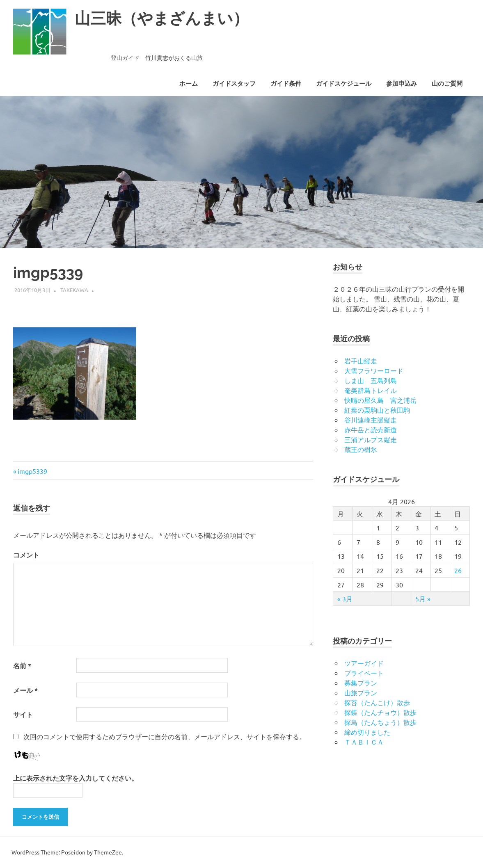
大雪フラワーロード (374, 370)
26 (458, 570)
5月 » (423, 598)
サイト (23, 714)
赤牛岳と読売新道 (371, 429)
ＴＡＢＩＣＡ (364, 742)
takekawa (74, 290)
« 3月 (345, 598)
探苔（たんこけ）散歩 (377, 702)
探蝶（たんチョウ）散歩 (380, 712)
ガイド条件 (286, 84)
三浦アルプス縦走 (371, 439)
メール (25, 690)
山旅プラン (361, 692)
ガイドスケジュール (344, 84)
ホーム (189, 84)
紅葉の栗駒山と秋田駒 (377, 410)
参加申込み (402, 84)
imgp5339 (32, 471)
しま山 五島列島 (371, 380)
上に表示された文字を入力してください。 (76, 778)
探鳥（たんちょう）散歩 (380, 722)
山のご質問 (447, 84)
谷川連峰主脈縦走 (371, 420)
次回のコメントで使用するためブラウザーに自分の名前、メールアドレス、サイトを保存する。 (165, 736)
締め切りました (367, 732)
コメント (26, 555)
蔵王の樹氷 (361, 449)
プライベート (364, 673)
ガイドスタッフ (234, 84)
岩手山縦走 (361, 361)
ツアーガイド (364, 663)
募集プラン (361, 683)
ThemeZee (108, 852)
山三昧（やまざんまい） (162, 18)
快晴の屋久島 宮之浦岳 (380, 400)
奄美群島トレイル (371, 390)
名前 (22, 666)
